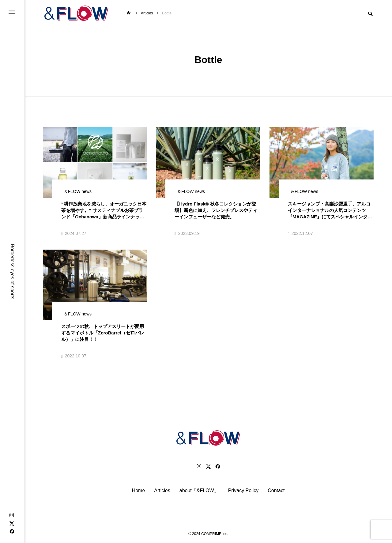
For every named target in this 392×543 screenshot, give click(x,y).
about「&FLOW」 (199, 490)
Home (139, 490)
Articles (162, 490)
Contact (276, 490)
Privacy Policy (243, 490)
